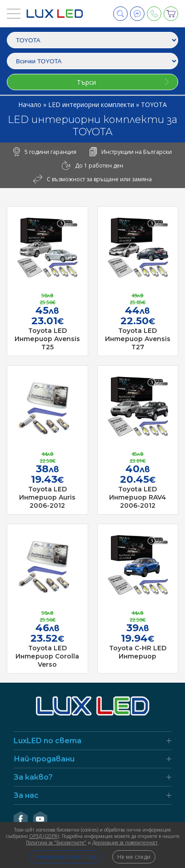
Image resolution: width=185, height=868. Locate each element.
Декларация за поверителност (125, 842)
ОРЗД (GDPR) (44, 836)
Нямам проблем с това (65, 857)
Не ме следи (134, 857)
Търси (86, 82)
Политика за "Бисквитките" (56, 842)
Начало (31, 105)
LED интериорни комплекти (92, 105)
